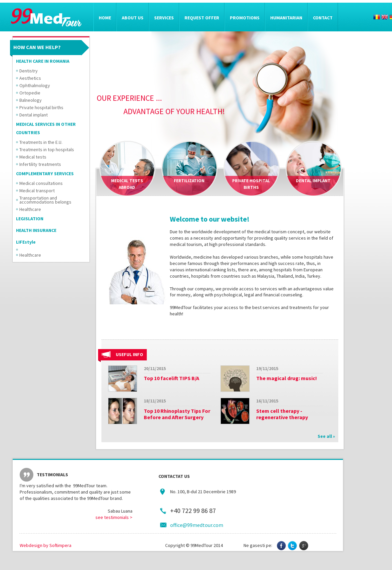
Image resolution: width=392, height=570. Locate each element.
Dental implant (34, 115)
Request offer (202, 18)
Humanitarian (286, 18)
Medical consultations (41, 183)
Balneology (31, 100)
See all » (326, 436)
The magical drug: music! (287, 378)
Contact (323, 18)
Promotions (245, 18)
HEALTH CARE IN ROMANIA (43, 61)
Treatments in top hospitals (47, 150)
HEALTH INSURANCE (36, 230)
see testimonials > (114, 517)
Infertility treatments (40, 164)
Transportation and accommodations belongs (45, 200)
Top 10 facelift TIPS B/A (171, 378)
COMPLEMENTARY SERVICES (45, 174)
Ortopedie (30, 93)
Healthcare (30, 209)
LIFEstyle (26, 242)
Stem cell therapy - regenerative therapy (282, 414)
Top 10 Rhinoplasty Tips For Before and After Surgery (177, 414)
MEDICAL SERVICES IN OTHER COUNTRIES (46, 128)
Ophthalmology (35, 85)
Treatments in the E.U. (41, 142)
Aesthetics (30, 78)
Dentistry (29, 71)
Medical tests (33, 157)
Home (105, 18)
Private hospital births (41, 107)
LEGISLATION (30, 219)
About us (133, 18)
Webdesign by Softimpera (46, 545)
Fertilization (189, 181)
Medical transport (37, 191)
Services (164, 18)
